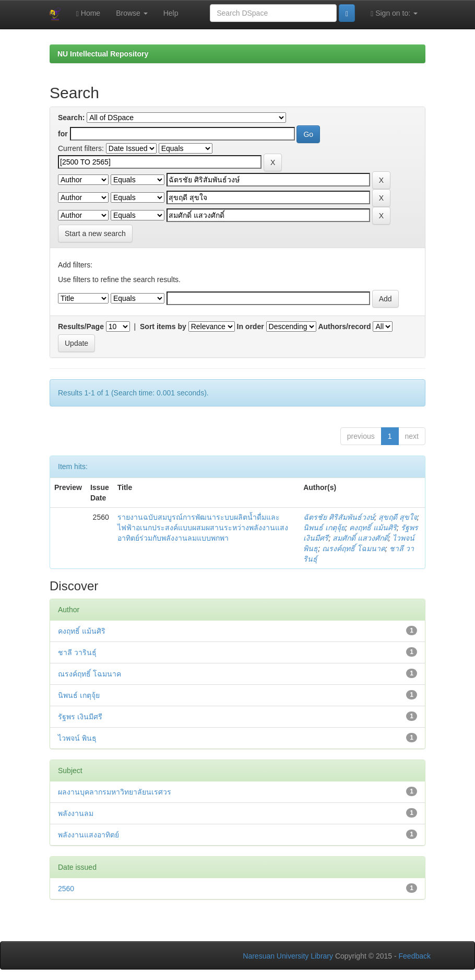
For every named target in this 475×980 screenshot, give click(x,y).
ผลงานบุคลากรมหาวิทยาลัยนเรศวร (115, 792)
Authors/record (344, 326)
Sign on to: (394, 13)
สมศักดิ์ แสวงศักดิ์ (360, 538)
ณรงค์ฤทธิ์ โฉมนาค (354, 549)
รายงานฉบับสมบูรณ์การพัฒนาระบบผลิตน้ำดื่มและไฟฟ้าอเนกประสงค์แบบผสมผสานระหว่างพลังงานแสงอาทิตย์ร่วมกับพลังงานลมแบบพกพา (203, 528)
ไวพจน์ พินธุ (77, 738)
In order (251, 326)
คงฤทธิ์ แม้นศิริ (373, 528)
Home (88, 13)
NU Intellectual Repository (103, 54)
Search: (71, 118)
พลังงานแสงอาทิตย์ (88, 835)
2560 (66, 889)
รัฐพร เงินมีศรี (80, 717)
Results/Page (81, 326)
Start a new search (95, 234)
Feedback (415, 956)
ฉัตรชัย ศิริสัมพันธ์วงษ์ (339, 517)
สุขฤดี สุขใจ (398, 517)
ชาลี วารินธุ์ (77, 652)
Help (171, 13)
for (63, 134)
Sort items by (163, 326)
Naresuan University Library (288, 956)
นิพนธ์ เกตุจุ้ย (324, 528)
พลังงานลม (76, 813)
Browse (132, 13)
